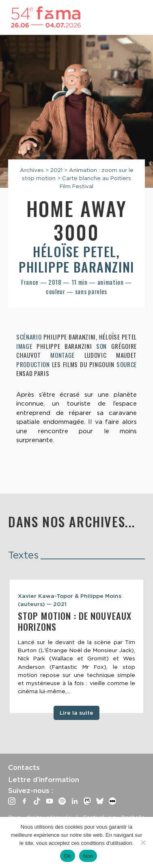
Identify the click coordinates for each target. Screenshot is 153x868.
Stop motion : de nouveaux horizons (75, 621)
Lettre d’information (44, 780)
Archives (32, 170)
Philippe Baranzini (76, 267)
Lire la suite (76, 713)
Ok (68, 856)
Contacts (24, 767)
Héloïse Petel (75, 251)
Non (88, 856)
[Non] (143, 842)
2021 (56, 170)
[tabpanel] (76, 646)
